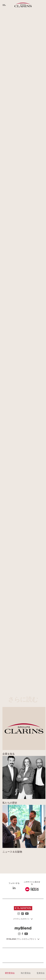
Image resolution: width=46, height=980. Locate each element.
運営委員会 (10, 973)
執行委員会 (26, 973)
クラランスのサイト (22, 919)
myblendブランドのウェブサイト (22, 939)
